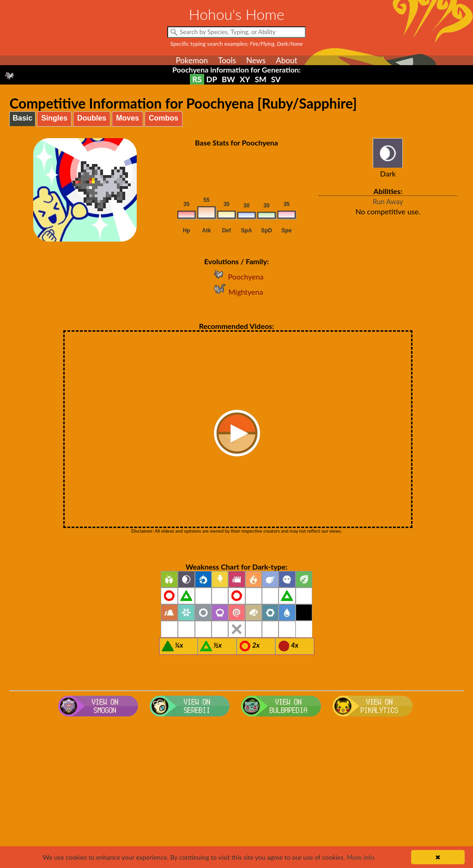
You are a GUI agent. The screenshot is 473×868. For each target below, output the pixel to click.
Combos (164, 118)
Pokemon (192, 60)
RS (197, 79)
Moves (127, 118)
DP (212, 79)
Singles (54, 118)
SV (276, 79)
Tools (227, 60)
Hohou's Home (237, 14)
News (256, 60)
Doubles (92, 118)
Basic (22, 118)
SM (260, 79)
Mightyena (237, 292)
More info (360, 857)
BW (228, 79)
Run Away (388, 201)
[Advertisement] (237, 794)
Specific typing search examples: (237, 44)
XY (245, 79)
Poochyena (236, 276)
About (286, 60)
